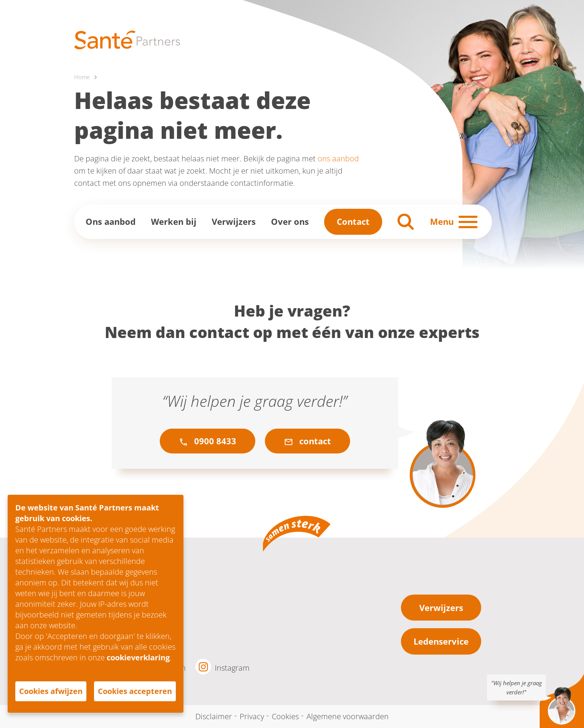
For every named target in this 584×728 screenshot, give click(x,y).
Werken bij (174, 221)
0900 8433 (208, 441)
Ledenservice (441, 641)
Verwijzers (234, 221)
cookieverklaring (138, 657)
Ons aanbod (111, 221)
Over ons (290, 221)
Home (82, 77)
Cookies (285, 716)
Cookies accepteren (135, 691)
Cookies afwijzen (51, 691)
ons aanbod (338, 158)
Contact (353, 221)
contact (307, 441)
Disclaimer (214, 716)
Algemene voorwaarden (348, 716)
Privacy (252, 716)
